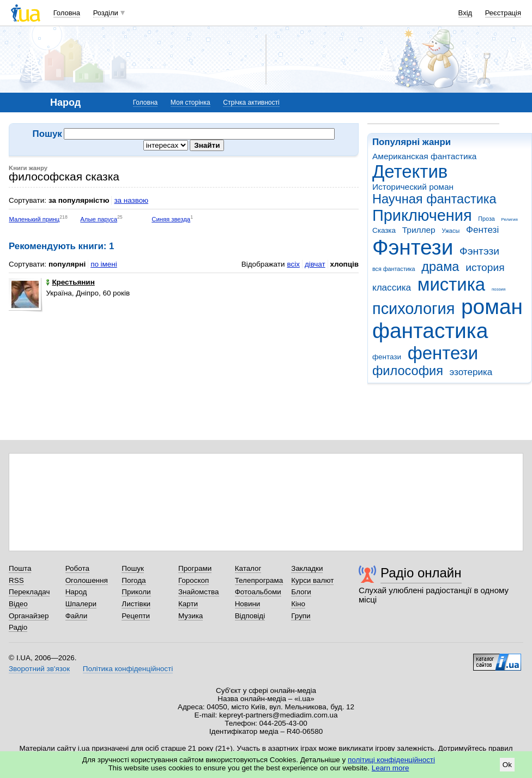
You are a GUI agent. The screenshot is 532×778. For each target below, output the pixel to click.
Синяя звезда (171, 219)
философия (408, 371)
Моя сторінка (191, 102)
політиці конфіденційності (391, 760)
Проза (486, 219)
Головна (67, 13)
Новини (248, 604)
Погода (134, 580)
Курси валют (312, 580)
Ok (507, 765)
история (485, 267)
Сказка (384, 230)
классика (392, 288)
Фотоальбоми (258, 592)
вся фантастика (394, 269)
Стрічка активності (251, 102)
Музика (191, 616)
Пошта (20, 568)
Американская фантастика (424, 156)
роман (492, 307)
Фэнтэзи (479, 251)
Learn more (391, 768)
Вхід (465, 13)
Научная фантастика (434, 199)
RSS (16, 580)
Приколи (136, 592)
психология (413, 309)
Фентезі (482, 230)
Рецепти (136, 616)
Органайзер (29, 616)
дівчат (315, 264)
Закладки (307, 568)
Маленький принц (34, 219)
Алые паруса (99, 219)
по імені (104, 264)
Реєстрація (503, 13)
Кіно (298, 604)
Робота (77, 568)
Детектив (410, 171)
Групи (301, 616)
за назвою (131, 200)
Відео (18, 604)
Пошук (133, 568)
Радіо (18, 627)
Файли (77, 616)
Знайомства (199, 592)
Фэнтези (413, 247)
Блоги (301, 592)
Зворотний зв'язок (39, 669)
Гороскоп (194, 580)
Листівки (136, 604)
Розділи (106, 13)
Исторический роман (413, 187)
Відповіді (250, 616)
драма (440, 267)
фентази (387, 357)
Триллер (419, 230)
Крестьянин (70, 282)
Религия (510, 219)
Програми (195, 568)
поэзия (498, 289)
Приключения (422, 215)
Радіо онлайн (421, 573)
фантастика (430, 331)
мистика (451, 284)
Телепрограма (259, 580)
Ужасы (451, 231)
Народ (76, 592)
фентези (443, 353)
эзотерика (471, 372)
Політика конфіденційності (128, 669)
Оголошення (87, 580)
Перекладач (29, 592)
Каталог (248, 568)
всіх (293, 264)
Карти (188, 604)
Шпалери (81, 604)
